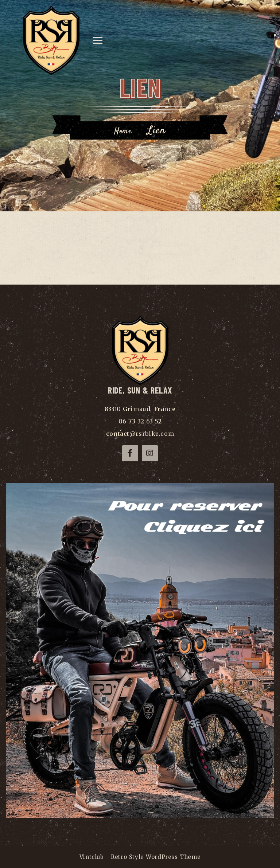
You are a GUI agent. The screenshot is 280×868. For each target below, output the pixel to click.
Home (123, 131)
